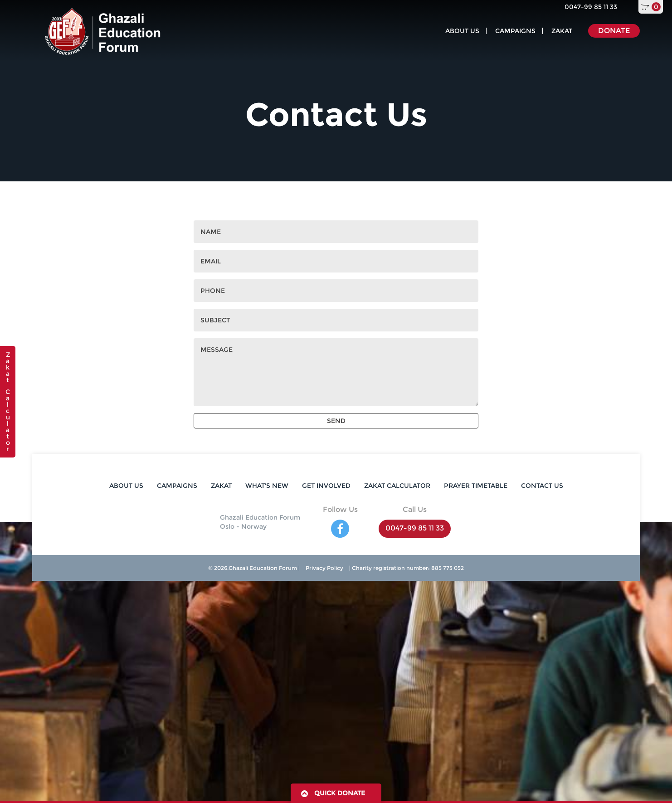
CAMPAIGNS (515, 31)
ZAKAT (562, 31)
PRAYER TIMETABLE (476, 486)
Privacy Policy (324, 568)
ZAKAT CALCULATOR (397, 486)
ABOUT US (462, 31)
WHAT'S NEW (267, 486)
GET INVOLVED (326, 486)
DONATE (614, 31)
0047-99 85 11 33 (591, 7)
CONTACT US (542, 486)
